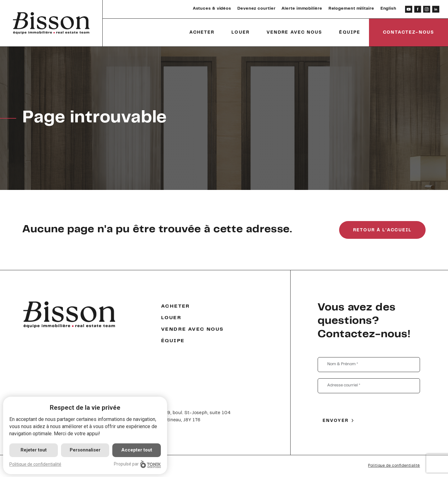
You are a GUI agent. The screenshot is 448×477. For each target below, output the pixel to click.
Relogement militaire (351, 9)
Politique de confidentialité (394, 466)
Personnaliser (85, 450)
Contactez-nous (408, 33)
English (388, 9)
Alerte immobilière (302, 9)
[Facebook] (418, 9)
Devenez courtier (256, 9)
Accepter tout (137, 450)
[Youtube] (409, 9)
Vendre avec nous (294, 33)
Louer (240, 33)
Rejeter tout (34, 450)
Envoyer (336, 421)
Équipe (350, 33)
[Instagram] (427, 9)
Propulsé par (137, 464)
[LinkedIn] (436, 9)
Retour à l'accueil (382, 230)
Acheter (202, 33)
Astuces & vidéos (212, 9)
